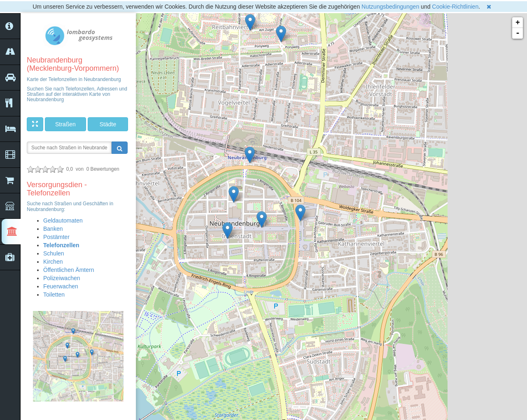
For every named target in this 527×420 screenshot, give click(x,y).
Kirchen (53, 262)
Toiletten (54, 295)
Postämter (56, 237)
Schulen (54, 253)
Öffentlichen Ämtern (69, 270)
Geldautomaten (63, 220)
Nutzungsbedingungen (390, 7)
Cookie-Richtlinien (455, 7)
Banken (53, 229)
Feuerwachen (61, 286)
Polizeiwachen (62, 278)
